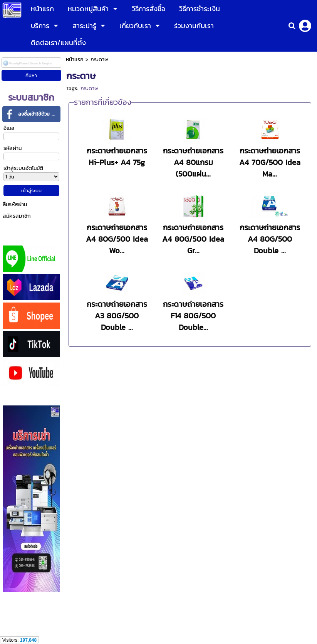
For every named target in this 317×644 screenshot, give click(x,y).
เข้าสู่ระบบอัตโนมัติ (23, 168)
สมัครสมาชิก (17, 216)
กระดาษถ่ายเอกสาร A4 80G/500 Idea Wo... (117, 239)
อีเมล (9, 128)
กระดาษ (89, 88)
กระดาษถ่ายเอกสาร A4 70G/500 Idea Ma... (270, 162)
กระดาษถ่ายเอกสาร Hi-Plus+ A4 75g (117, 156)
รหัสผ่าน (13, 148)
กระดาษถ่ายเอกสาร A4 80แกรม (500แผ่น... (193, 162)
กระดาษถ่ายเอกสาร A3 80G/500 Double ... (117, 316)
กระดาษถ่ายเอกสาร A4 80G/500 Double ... (270, 239)
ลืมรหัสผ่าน (15, 204)
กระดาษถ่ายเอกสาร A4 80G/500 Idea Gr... (193, 239)
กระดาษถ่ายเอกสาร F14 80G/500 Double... (193, 316)
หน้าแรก (75, 60)
